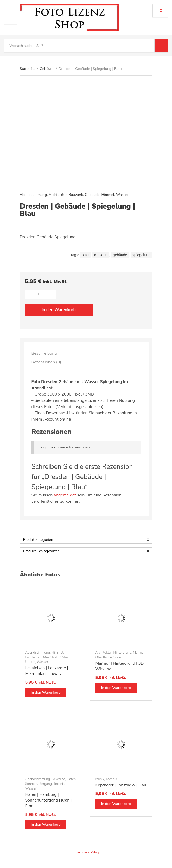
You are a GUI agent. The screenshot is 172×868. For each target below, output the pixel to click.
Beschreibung (44, 353)
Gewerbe (58, 779)
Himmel (108, 195)
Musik (100, 779)
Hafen (71, 779)
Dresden (101, 255)
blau (85, 255)
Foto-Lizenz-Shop (86, 852)
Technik (59, 784)
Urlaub (30, 662)
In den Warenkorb (59, 310)
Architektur (58, 195)
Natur (56, 657)
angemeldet (65, 495)
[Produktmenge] (41, 294)
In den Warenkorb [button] (46, 692)
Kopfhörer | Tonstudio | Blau (121, 785)
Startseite (28, 69)
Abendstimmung (33, 195)
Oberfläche (104, 657)
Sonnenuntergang (39, 784)
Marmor (139, 653)
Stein (66, 657)
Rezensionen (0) (46, 362)
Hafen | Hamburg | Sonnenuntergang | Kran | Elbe (49, 800)
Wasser (122, 195)
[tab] (86, 353)
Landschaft (33, 657)
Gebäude (47, 69)
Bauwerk (76, 195)
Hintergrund (122, 653)
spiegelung (141, 255)
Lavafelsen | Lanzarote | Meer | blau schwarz (47, 671)
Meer (47, 657)
